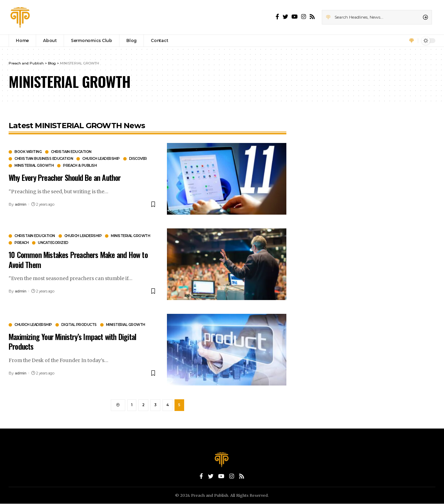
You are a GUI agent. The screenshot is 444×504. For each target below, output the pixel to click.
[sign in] (412, 41)
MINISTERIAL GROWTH (34, 166)
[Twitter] (285, 17)
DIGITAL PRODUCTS (79, 325)
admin (21, 204)
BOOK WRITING (28, 152)
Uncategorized (53, 243)
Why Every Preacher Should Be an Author (65, 177)
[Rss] (312, 17)
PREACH (22, 243)
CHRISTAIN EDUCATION (71, 152)
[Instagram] (304, 17)
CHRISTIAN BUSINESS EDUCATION (44, 159)
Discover (138, 159)
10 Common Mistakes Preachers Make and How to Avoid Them (78, 260)
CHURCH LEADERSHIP (101, 159)
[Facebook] (277, 17)
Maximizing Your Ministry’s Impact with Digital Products (72, 342)
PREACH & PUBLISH (80, 166)
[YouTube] (295, 17)
